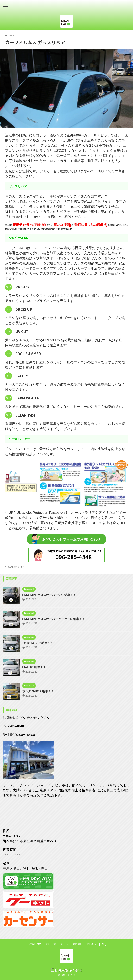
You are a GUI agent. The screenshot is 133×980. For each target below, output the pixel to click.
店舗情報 (77, 944)
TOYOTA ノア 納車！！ (39, 643)
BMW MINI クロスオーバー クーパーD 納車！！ (55, 619)
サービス (64, 944)
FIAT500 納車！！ (35, 667)
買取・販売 (51, 944)
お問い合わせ (92, 944)
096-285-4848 (66, 971)
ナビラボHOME (34, 944)
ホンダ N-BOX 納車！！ (39, 691)
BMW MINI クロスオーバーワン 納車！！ (51, 595)
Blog (104, 944)
